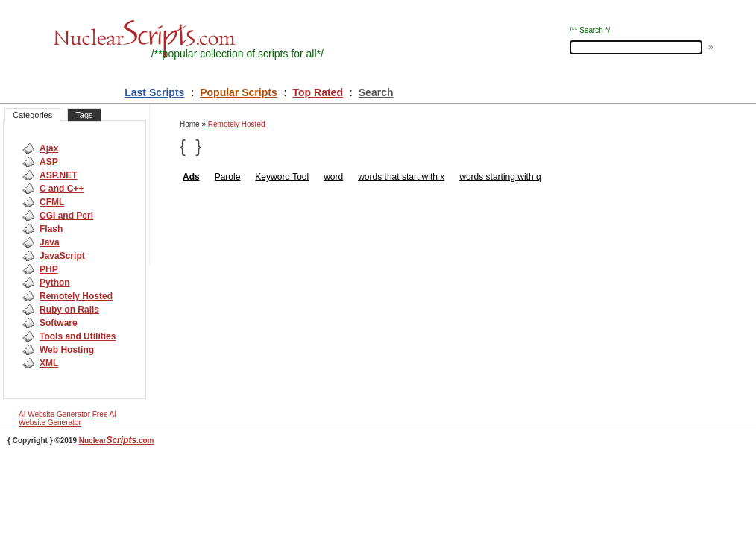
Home (190, 124)
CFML (52, 202)
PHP (49, 269)
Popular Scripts (238, 92)
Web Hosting (67, 350)
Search (376, 92)
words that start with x (401, 177)
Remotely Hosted (76, 296)
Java (50, 242)
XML (49, 363)
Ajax (49, 148)
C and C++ (62, 189)
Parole (228, 177)
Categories (32, 115)
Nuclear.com (117, 440)
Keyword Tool (282, 177)
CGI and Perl (66, 216)
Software (59, 323)
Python (55, 283)
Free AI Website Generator (67, 418)
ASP (49, 162)
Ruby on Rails (69, 310)
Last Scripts (154, 92)
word (333, 177)
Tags (84, 115)
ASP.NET (58, 175)
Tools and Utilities (78, 336)
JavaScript (62, 256)
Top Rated (318, 92)
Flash (51, 229)
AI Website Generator (54, 414)
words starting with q (500, 177)
